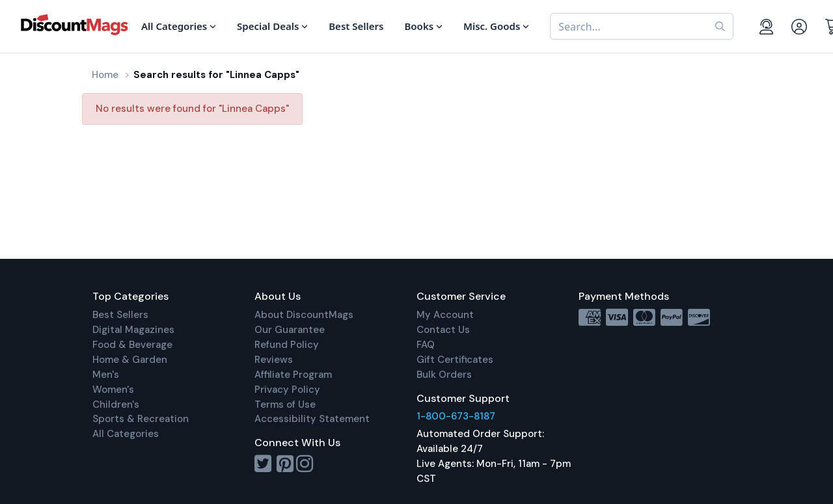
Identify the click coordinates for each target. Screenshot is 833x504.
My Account (445, 315)
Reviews (274, 360)
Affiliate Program (293, 375)
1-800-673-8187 (456, 416)
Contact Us (443, 330)
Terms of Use (285, 405)
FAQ (426, 345)
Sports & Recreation (141, 419)
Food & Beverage (132, 345)
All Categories (126, 434)
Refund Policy (287, 345)
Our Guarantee (290, 330)
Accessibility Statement (312, 419)
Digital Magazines (133, 330)
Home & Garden (130, 360)
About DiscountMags (304, 315)
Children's (116, 405)
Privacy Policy (287, 390)
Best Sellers (120, 315)
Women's (113, 390)
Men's (106, 375)
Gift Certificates (455, 360)
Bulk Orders (444, 375)
